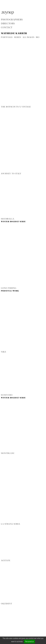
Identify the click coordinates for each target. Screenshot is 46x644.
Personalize (29, 641)
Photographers (12, 20)
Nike (4, 352)
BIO (38, 37)
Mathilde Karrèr (14, 33)
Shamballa (8, 219)
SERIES (18, 37)
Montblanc (8, 453)
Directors (8, 24)
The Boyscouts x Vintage (16, 107)
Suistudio (7, 395)
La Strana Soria (11, 524)
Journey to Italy (11, 174)
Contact (7, 28)
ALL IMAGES (29, 37)
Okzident (7, 604)
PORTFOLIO (7, 37)
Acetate (6, 561)
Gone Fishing (9, 288)
